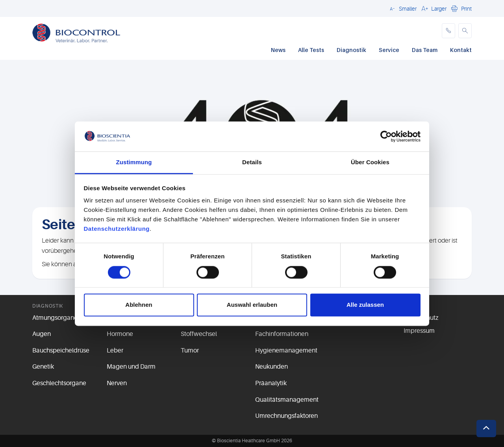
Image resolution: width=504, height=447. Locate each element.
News (278, 50)
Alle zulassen (365, 305)
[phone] (448, 31)
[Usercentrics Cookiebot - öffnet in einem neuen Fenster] (386, 136)
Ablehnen (139, 305)
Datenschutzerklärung (117, 229)
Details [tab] (252, 162)
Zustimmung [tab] (134, 162)
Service (389, 50)
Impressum (419, 331)
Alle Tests (311, 50)
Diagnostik (351, 50)
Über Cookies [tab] (370, 162)
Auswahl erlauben (252, 305)
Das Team (425, 50)
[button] (402, 8)
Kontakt (461, 50)
